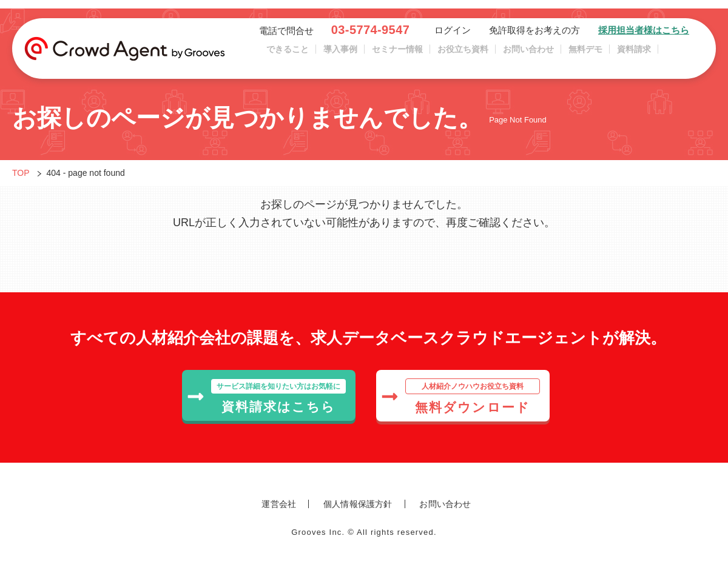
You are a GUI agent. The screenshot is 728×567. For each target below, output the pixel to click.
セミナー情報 (397, 54)
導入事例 (340, 54)
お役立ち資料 (463, 54)
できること (288, 54)
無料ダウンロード (460, 396)
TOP (21, 173)
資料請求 (634, 54)
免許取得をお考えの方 (534, 35)
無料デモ (585, 54)
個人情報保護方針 (358, 505)
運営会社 (279, 505)
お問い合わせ (528, 54)
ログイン (453, 35)
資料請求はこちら (266, 396)
